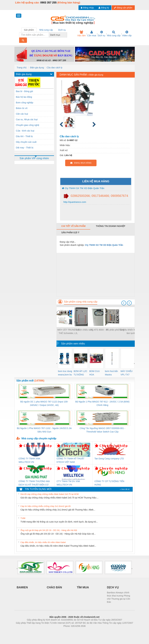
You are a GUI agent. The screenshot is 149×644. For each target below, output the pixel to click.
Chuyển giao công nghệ (28, 125)
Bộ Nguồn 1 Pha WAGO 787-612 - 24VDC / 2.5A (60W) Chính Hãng (102, 403)
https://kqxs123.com (90, 631)
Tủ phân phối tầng (115, 330)
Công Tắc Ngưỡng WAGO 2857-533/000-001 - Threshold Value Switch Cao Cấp (102, 430)
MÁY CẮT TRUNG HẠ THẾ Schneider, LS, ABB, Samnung (68, 332)
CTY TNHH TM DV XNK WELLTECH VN (68, 483)
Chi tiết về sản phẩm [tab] (73, 226)
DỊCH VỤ (113, 587)
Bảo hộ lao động (24, 97)
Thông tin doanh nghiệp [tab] (111, 226)
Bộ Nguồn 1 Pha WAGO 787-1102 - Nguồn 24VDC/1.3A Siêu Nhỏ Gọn (44, 430)
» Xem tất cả (125, 489)
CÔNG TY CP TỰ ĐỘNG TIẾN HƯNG (109, 483)
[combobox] (66, 35)
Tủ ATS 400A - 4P (99, 330)
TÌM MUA (83, 587)
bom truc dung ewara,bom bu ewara (65, 373)
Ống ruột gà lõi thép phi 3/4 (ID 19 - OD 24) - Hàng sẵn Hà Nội (49, 530)
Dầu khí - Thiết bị (24, 136)
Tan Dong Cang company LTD (109, 459)
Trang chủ (22, 68)
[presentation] (124, 303)
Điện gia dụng (37, 68)
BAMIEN (22, 587)
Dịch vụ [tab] (62, 30)
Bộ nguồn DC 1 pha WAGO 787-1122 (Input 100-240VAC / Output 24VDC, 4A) (44, 403)
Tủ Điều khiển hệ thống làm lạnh (131, 331)
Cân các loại (22, 114)
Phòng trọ (55, 631)
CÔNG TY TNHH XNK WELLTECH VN (29, 460)
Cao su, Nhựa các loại (27, 119)
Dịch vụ (102, 34)
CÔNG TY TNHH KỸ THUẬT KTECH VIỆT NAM (70, 460)
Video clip (127, 34)
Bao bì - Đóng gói (25, 91)
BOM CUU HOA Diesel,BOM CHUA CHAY (96, 373)
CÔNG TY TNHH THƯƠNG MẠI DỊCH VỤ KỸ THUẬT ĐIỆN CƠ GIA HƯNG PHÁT (34, 483)
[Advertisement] (95, 275)
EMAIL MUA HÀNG (81, 163)
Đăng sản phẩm (123, 8)
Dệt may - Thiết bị (25, 148)
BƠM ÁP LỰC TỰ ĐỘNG (80, 373)
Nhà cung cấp (114, 34)
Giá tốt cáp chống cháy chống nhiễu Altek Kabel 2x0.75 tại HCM (50, 494)
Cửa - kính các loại (25, 131)
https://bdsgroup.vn (70, 631)
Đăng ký (104, 8)
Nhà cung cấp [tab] (46, 30)
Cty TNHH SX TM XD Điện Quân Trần (83, 188)
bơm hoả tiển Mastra (111, 373)
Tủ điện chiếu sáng (84, 330)
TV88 (23, 518)
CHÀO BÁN (54, 587)
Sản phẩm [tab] (29, 30)
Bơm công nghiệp (25, 103)
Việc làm (81, 34)
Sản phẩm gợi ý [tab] (70, 232)
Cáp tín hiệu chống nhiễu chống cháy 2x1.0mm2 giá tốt (46, 506)
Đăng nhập (87, 8)
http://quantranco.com (74, 202)
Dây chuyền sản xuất (26, 142)
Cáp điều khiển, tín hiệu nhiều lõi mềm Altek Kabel (43, 542)
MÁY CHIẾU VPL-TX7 (127, 373)
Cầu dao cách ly (55, 68)
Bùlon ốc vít (22, 108)
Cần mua (92, 34)
